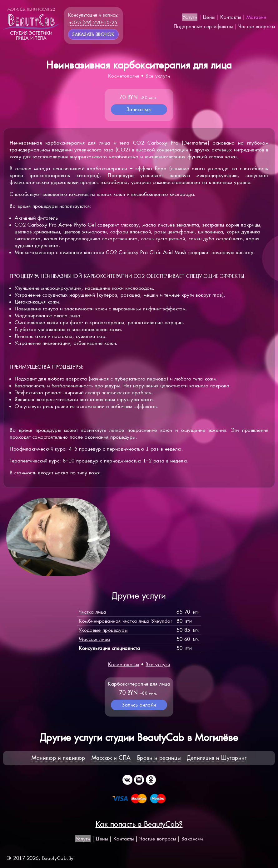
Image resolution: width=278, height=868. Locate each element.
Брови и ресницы (159, 758)
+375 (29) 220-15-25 (93, 22)
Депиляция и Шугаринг (217, 758)
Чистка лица (93, 612)
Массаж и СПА (111, 758)
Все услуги (158, 76)
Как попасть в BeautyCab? (139, 824)
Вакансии (192, 839)
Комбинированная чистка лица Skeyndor (126, 621)
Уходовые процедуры (103, 630)
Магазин (256, 17)
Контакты (231, 17)
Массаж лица (94, 639)
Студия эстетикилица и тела (31, 24)
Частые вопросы (257, 26)
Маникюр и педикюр (58, 758)
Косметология (124, 76)
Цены (209, 17)
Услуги (190, 17)
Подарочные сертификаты (203, 26)
